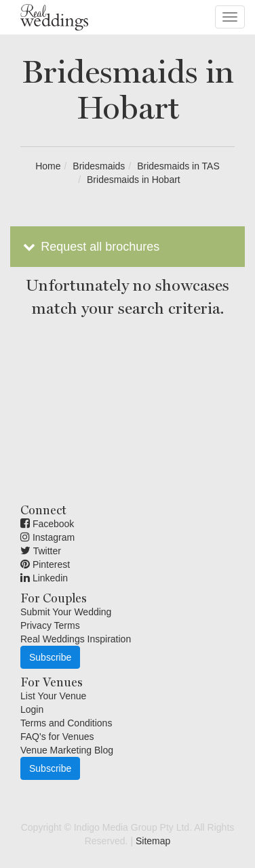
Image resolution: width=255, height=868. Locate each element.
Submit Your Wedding (66, 612)
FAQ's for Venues (57, 737)
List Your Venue (53, 696)
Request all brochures (90, 247)
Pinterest (45, 564)
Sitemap (153, 841)
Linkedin (44, 578)
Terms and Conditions (66, 723)
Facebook (47, 524)
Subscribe (50, 657)
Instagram (47, 537)
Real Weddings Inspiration (76, 639)
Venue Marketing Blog (67, 750)
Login (32, 709)
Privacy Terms (50, 625)
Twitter (41, 551)
